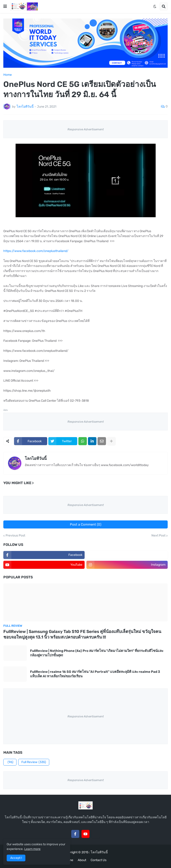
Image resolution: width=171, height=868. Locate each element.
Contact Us (99, 860)
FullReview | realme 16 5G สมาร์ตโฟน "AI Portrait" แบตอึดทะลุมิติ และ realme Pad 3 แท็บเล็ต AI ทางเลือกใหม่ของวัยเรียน (95, 674)
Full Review (34, 762)
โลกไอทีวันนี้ (36, 459)
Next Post (158, 536)
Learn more (32, 849)
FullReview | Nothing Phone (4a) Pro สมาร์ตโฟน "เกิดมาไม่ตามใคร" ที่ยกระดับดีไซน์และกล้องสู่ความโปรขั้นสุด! (97, 653)
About (82, 860)
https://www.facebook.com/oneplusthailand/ (36, 251)
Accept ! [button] (16, 858)
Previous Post (15, 536)
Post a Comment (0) (86, 524)
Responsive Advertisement (86, 129)
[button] (5, 6)
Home (8, 75)
